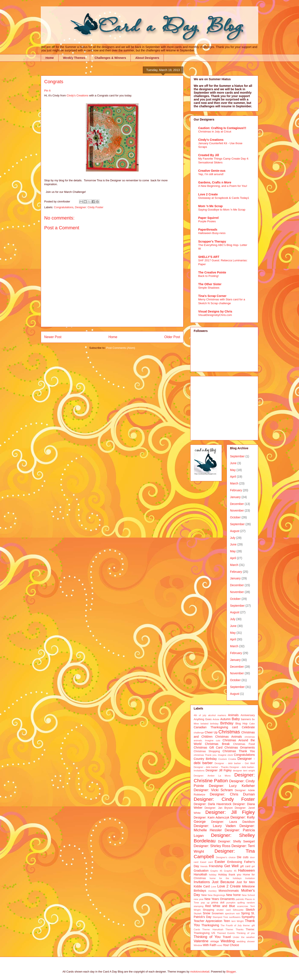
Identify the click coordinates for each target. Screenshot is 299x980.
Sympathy (248, 917)
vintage (215, 941)
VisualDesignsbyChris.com (215, 315)
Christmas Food (244, 744)
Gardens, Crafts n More (215, 182)
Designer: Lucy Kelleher (232, 786)
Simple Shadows (209, 288)
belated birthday (210, 724)
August (235, 531)
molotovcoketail (200, 972)
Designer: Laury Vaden (215, 826)
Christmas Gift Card (208, 747)
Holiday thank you (230, 875)
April (233, 477)
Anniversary (248, 715)
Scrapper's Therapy (212, 241)
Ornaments (227, 899)
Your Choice (231, 945)
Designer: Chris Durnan (232, 794)
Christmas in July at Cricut (215, 132)
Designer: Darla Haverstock (213, 804)
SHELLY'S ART (209, 257)
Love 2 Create (208, 194)
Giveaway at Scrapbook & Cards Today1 (224, 198)
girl (253, 866)
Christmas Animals (229, 737)
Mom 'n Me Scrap (210, 206)
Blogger (231, 972)
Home (50, 58)
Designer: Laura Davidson (233, 822)
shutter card (223, 910)
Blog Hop (241, 724)
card (235, 727)
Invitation (250, 878)
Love (214, 887)
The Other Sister (210, 284)
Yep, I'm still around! (211, 174)
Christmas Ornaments (240, 747)
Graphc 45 (216, 871)
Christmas (229, 732)
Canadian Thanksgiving (211, 727)
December (237, 504)
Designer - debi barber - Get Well (235, 763)
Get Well (231, 866)
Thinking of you (246, 933)
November (237, 510)
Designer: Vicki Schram (213, 790)
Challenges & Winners (110, 58)
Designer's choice (226, 857)
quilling (241, 903)
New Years (212, 899)
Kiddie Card (202, 886)
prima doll (218, 903)
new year (199, 899)
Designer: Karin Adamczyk (212, 817)
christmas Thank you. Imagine (210, 755)
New (204, 895)
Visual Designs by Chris (215, 311)
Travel (227, 937)
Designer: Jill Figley (230, 812)
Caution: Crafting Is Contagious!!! (222, 128)
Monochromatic (229, 891)
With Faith (210, 945)
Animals (233, 715)
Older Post (172, 337)
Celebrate (248, 727)
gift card (245, 866)
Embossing (235, 862)
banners (246, 719)
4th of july (200, 715)
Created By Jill (209, 155)
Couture (223, 759)
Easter (220, 862)
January (235, 497)
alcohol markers (217, 715)
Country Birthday (205, 759)
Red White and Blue (220, 906)
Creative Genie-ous (212, 171)
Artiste (216, 719)
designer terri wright (244, 771)
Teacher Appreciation (208, 921)
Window (198, 945)
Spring (245, 913)
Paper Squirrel (208, 218)
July (233, 538)
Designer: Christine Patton (224, 778)
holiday (213, 875)
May (233, 470)
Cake (252, 724)
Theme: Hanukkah (213, 929)
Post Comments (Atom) (121, 348)
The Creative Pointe (212, 272)
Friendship (216, 866)
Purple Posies (207, 221)
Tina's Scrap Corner (212, 296)
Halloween (246, 870)
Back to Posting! (208, 276)
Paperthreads (208, 230)
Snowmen (218, 913)
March (234, 483)
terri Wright (238, 921)
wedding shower (246, 941)
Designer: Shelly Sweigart (236, 841)
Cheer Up (211, 732)
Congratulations (64, 207)
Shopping (208, 910)
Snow (206, 913)
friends (204, 866)
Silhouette (238, 910)
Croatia (232, 759)
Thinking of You (207, 937)
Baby (236, 719)
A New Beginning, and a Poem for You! (223, 186)
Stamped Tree (220, 917)
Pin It (47, 91)
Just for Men (246, 882)
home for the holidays (226, 878)
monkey (212, 891)
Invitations (202, 882)
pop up (205, 903)
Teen (227, 921)
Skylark (198, 913)
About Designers (147, 58)
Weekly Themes (74, 58)
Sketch (250, 910)
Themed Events (226, 933)
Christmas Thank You (239, 751)
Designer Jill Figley (219, 770)
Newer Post (53, 337)
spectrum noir (232, 913)
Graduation (201, 871)
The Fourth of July (231, 925)
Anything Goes (203, 719)
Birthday (227, 723)
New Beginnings (217, 895)
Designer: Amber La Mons (212, 776)
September (237, 456)
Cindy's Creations (77, 95)
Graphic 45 (230, 871)
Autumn (226, 719)
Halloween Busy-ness (212, 233)
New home (233, 895)
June (233, 463)
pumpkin (231, 903)
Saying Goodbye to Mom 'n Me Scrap (222, 210)
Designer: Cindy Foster (89, 207)
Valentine (201, 941)
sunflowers (235, 917)
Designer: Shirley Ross (212, 846)
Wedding (228, 941)
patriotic (240, 899)
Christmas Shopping (207, 751)
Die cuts (243, 857)
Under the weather (244, 937)
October (235, 517)
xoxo (220, 945)
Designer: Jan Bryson (219, 808)
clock (230, 755)
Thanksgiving (210, 925)
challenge (199, 733)
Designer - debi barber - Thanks (211, 767)
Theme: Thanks (235, 929)
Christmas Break (217, 744)
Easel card (207, 862)
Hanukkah (200, 874)
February (236, 490)
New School (248, 895)
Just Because (223, 882)
